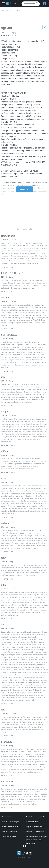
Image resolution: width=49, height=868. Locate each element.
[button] (4, 4)
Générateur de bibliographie (36, 817)
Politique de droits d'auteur (11, 827)
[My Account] (44, 4)
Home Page (6, 10)
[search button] (37, 4)
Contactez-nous (7, 817)
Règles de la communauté (35, 827)
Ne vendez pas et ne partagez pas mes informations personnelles (37, 840)
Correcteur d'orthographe (10, 822)
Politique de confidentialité (35, 832)
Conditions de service (9, 837)
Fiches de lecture (32, 822)
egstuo (16, 10)
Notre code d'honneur (9, 832)
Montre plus (24, 189)
